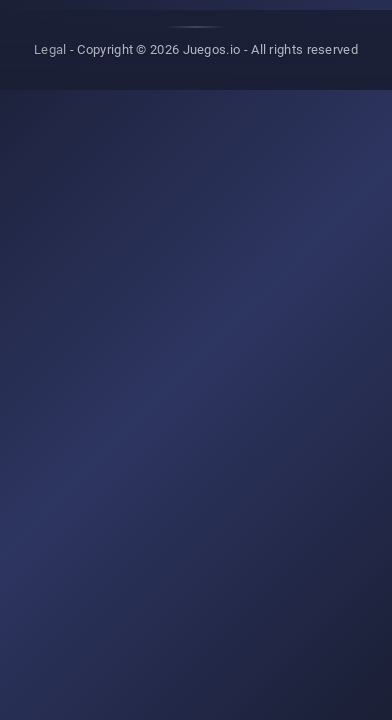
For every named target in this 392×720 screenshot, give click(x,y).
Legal (50, 49)
